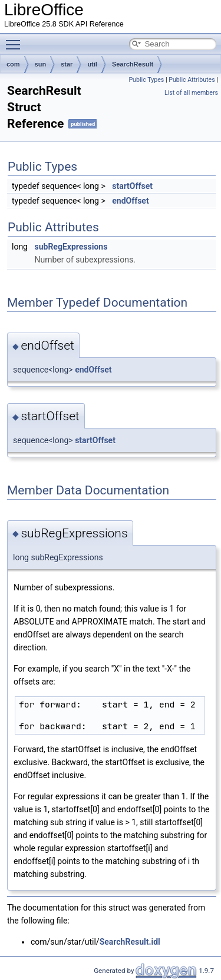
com (13, 64)
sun (41, 64)
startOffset (132, 186)
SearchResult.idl (130, 942)
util (92, 64)
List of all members (191, 93)
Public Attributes (192, 80)
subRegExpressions (71, 247)
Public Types (146, 80)
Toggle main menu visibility (16, 39)
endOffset (130, 201)
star (67, 64)
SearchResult (133, 64)
